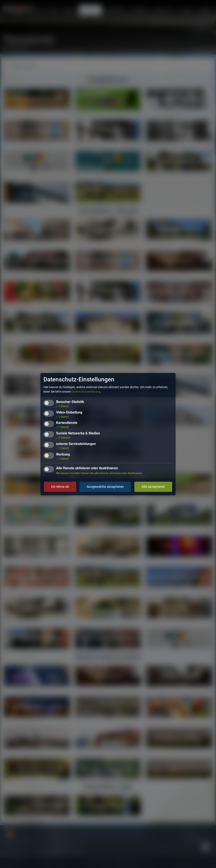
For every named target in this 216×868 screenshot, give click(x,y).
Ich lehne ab (60, 487)
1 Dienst (62, 406)
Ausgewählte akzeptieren (105, 487)
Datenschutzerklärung (86, 391)
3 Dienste (63, 438)
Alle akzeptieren (153, 487)
